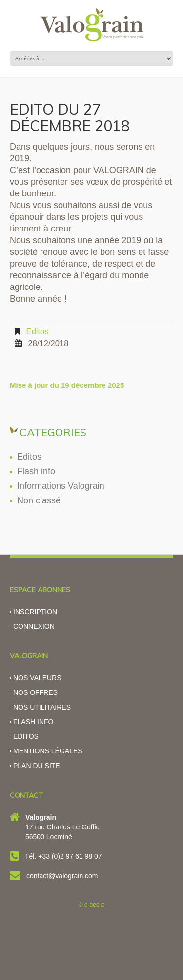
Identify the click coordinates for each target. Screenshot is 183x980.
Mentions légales (48, 751)
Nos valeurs (37, 678)
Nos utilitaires (42, 707)
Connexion (34, 626)
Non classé (39, 500)
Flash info (36, 471)
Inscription (35, 612)
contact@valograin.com (62, 876)
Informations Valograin (61, 486)
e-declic (94, 905)
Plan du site (37, 766)
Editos (38, 332)
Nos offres (35, 692)
